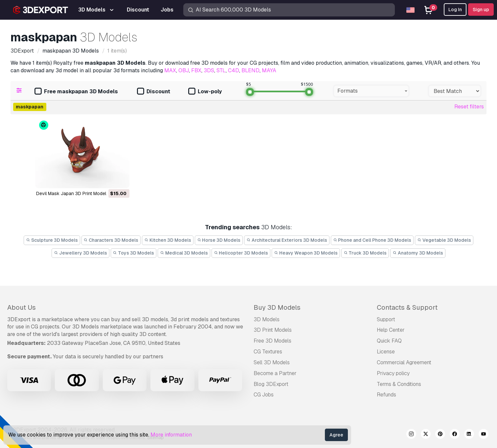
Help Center (391, 330)
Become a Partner (275, 373)
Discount (154, 92)
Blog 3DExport (271, 384)
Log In (455, 10)
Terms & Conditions (399, 384)
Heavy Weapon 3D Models (306, 253)
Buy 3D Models (277, 307)
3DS (209, 70)
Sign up (481, 10)
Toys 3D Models (134, 253)
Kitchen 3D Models (168, 240)
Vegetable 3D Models (444, 240)
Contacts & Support (407, 307)
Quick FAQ (389, 341)
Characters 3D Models (111, 240)
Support (386, 319)
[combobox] (371, 91)
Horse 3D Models (219, 240)
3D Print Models (273, 330)
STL (221, 70)
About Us (22, 307)
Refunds (386, 395)
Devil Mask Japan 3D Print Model (71, 193)
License (386, 352)
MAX (170, 70)
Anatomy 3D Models (418, 253)
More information (171, 435)
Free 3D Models (272, 341)
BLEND (250, 70)
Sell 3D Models (272, 362)
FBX (196, 70)
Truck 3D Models (365, 253)
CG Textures (268, 352)
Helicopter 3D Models (241, 253)
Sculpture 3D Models (52, 240)
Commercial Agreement (404, 362)
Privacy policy (393, 373)
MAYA (269, 70)
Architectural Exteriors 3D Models (287, 240)
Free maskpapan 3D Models (76, 92)
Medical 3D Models (184, 253)
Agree (336, 435)
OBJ (184, 70)
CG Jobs (264, 395)
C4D (234, 70)
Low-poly (205, 92)
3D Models (267, 319)
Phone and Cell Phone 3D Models (372, 240)
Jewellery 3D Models (80, 253)
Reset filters (469, 107)
